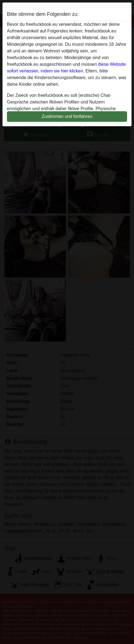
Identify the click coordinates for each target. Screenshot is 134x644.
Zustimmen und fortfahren (67, 116)
